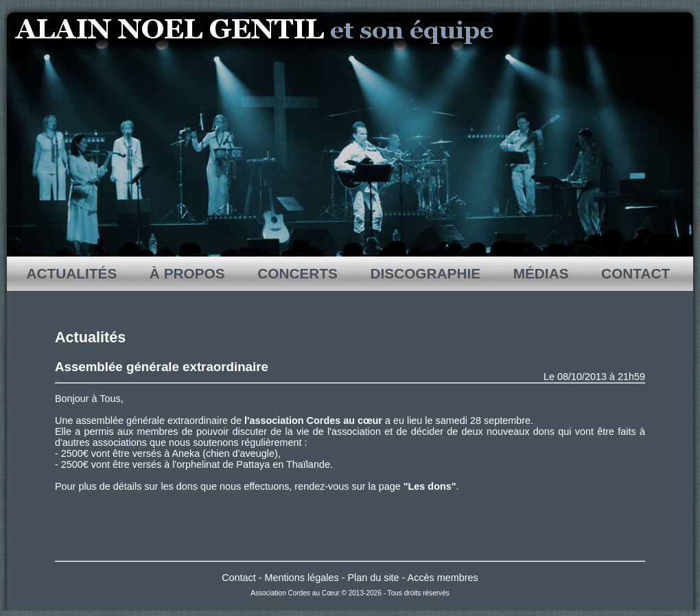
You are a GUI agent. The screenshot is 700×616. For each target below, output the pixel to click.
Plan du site (373, 578)
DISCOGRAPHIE (425, 273)
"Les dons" (430, 486)
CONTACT (635, 273)
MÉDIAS (541, 273)
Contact (239, 578)
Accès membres (443, 578)
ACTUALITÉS (72, 273)
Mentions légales (302, 578)
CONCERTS (297, 273)
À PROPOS (187, 273)
